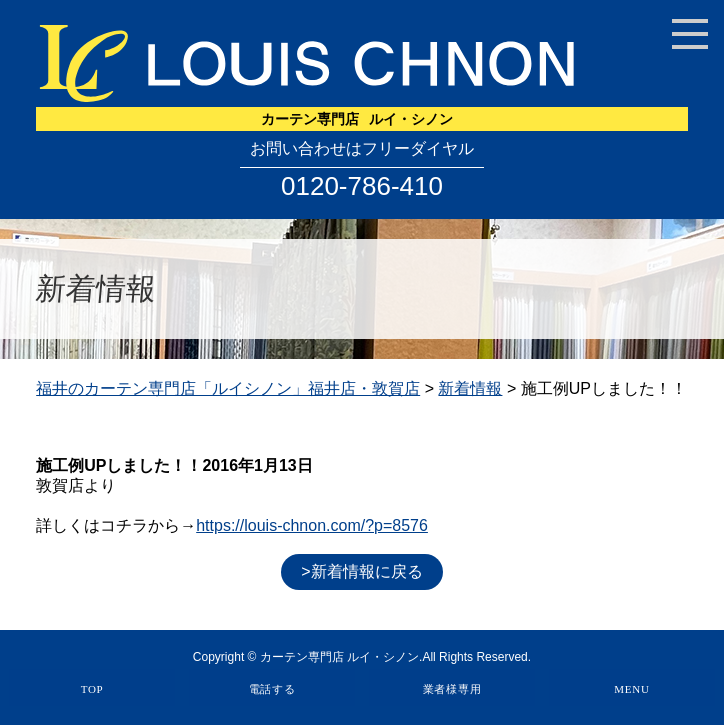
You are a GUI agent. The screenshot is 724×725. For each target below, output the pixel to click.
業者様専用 (452, 689)
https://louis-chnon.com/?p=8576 (312, 525)
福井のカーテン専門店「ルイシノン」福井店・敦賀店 (228, 388)
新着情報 (470, 388)
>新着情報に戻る (361, 571)
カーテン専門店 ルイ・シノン (339, 657)
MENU (631, 689)
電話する (272, 689)
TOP (92, 689)
